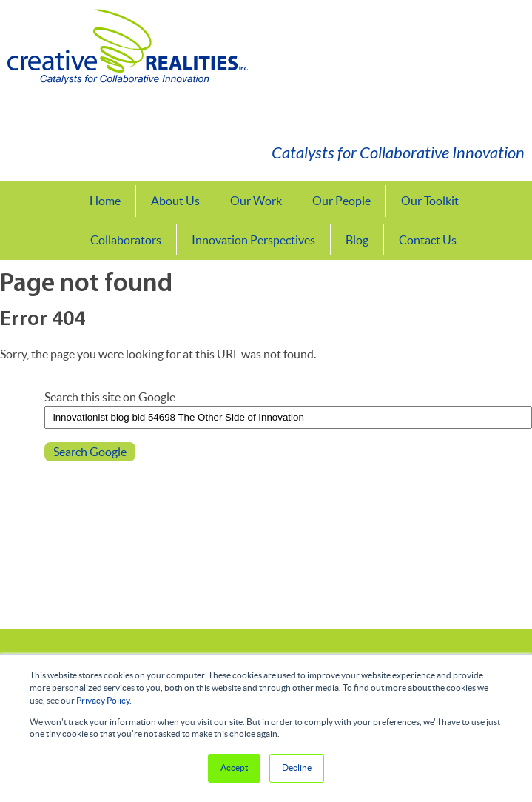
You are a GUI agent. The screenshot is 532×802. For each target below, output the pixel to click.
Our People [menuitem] (341, 201)
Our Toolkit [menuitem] (430, 201)
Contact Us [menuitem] (428, 240)
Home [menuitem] (105, 201)
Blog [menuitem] (357, 240)
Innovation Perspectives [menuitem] (253, 240)
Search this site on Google (110, 397)
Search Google (90, 452)
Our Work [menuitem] (256, 201)
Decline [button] (297, 768)
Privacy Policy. (104, 700)
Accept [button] (234, 768)
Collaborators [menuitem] (126, 240)
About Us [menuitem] (175, 201)
